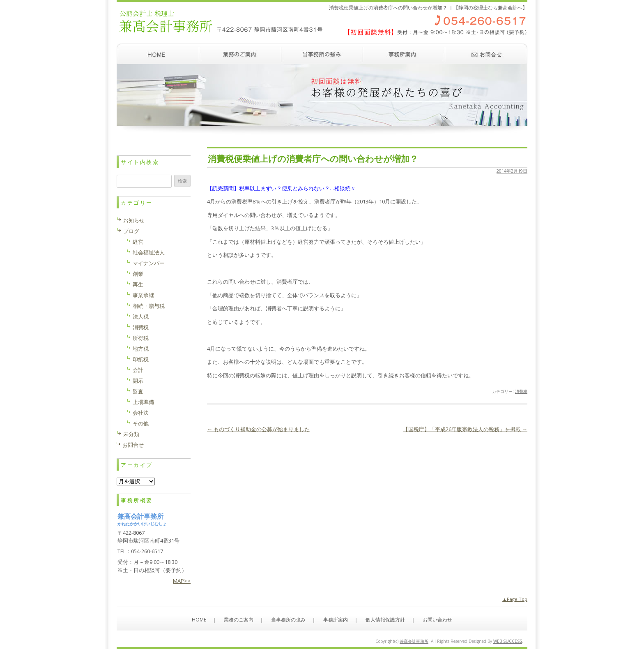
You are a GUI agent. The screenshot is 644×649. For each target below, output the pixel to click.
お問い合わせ (486, 54)
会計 (138, 370)
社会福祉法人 (149, 252)
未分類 (131, 434)
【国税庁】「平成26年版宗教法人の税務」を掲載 (465, 429)
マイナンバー (149, 263)
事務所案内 (404, 54)
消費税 (521, 391)
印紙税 (141, 359)
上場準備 (143, 402)
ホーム (158, 54)
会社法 (141, 413)
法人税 (141, 316)
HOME (199, 620)
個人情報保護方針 (385, 620)
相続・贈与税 (149, 306)
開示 (138, 381)
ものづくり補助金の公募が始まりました (258, 429)
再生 (138, 284)
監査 (138, 391)
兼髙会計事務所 (414, 641)
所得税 (141, 338)
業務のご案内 (240, 54)
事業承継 (143, 295)
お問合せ (133, 445)
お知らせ (134, 220)
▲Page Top (515, 599)
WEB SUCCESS (508, 641)
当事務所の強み (322, 54)
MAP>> (182, 581)
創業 (138, 274)
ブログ (131, 231)
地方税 (141, 349)
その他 (141, 423)
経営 (138, 242)
